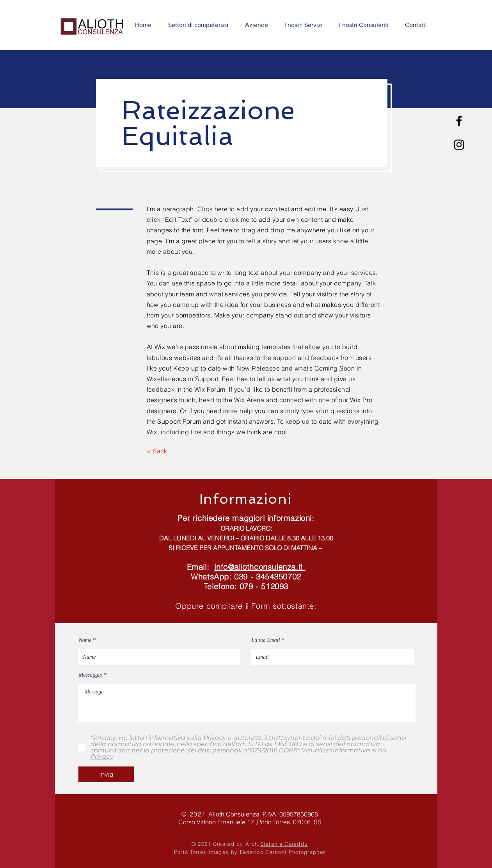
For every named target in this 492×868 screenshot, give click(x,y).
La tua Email (266, 640)
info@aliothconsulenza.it (260, 567)
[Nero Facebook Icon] (459, 121)
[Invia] (106, 774)
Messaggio (91, 675)
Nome (85, 640)
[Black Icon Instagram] (459, 145)
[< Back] (157, 451)
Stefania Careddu (284, 844)
